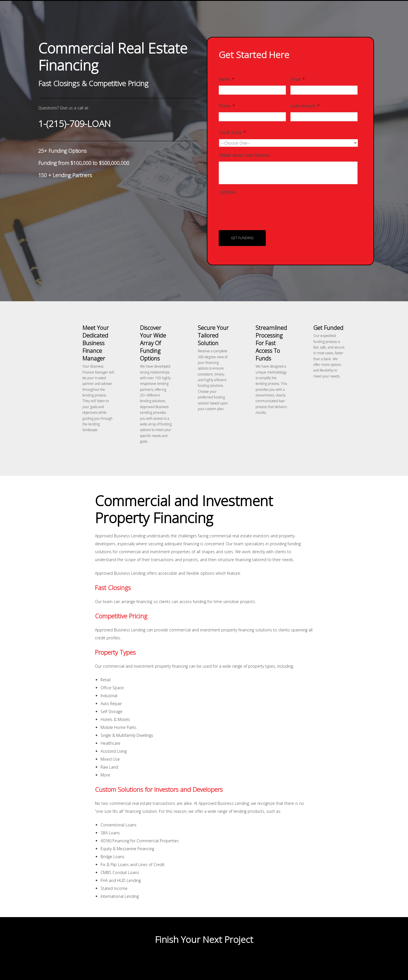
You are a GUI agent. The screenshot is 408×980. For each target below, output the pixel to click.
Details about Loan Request (244, 155)
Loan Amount (305, 106)
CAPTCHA (227, 193)
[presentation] (262, 210)
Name (226, 79)
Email (297, 79)
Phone (227, 106)
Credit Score (232, 133)
